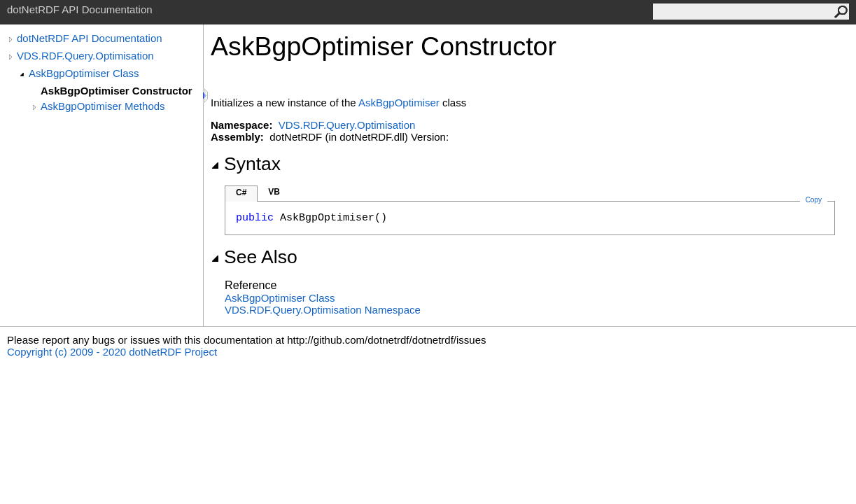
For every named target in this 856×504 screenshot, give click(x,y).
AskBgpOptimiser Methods (103, 106)
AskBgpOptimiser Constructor (117, 91)
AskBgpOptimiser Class (84, 73)
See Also (254, 257)
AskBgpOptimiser (399, 103)
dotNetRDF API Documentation (90, 38)
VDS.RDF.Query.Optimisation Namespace (323, 310)
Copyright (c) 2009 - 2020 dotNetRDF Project (112, 352)
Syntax (246, 164)
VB (274, 192)
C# (241, 192)
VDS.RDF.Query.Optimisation (85, 56)
